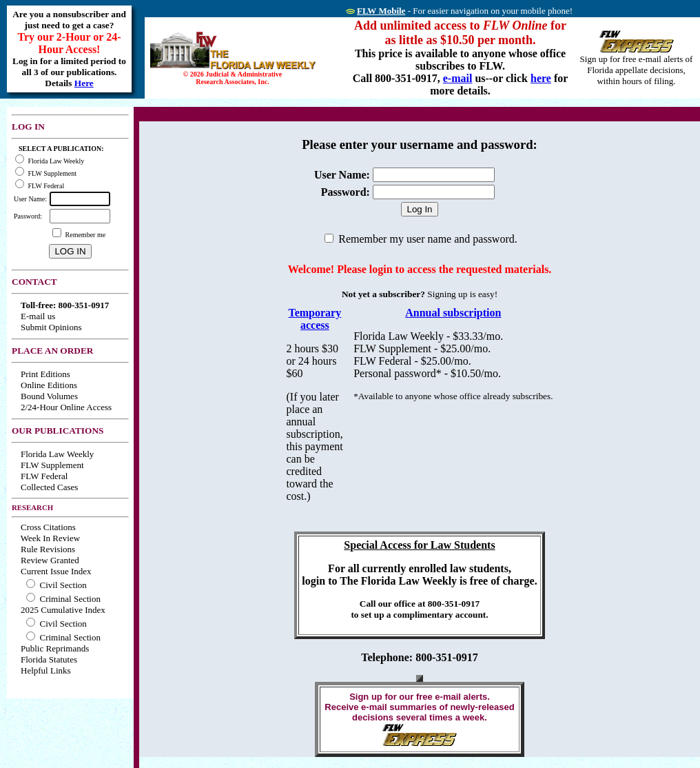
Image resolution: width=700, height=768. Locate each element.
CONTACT (34, 282)
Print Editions (45, 374)
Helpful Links (46, 670)
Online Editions (49, 385)
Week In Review (50, 538)
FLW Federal (44, 476)
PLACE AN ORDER (52, 351)
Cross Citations (48, 527)
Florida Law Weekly (57, 454)
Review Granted (50, 560)
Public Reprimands (55, 648)
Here (84, 83)
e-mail (458, 78)
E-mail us (38, 316)
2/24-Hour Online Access (66, 407)
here (541, 78)
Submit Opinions (51, 327)
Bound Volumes (49, 396)
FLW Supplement (52, 465)
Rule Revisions (48, 549)
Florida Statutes (49, 659)
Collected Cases (49, 487)
